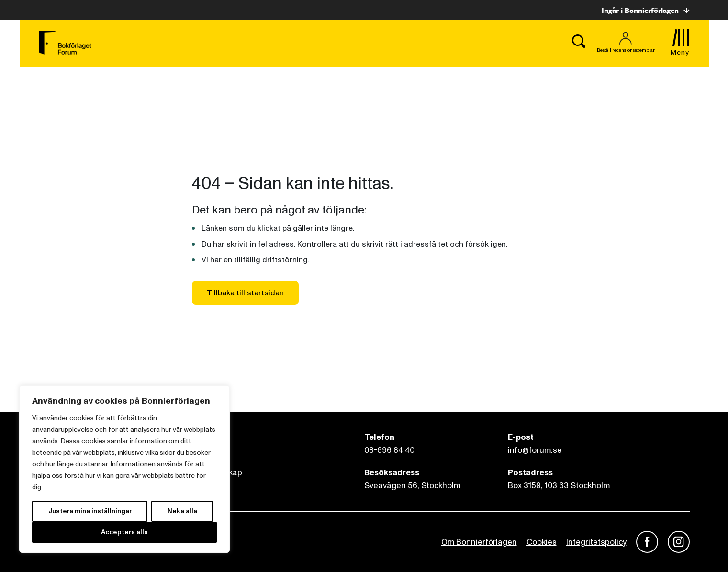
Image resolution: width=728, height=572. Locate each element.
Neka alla (182, 511)
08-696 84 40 (389, 450)
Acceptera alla (124, 532)
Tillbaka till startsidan (245, 293)
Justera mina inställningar (90, 511)
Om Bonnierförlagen (479, 542)
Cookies (542, 542)
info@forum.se (535, 450)
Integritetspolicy (596, 542)
